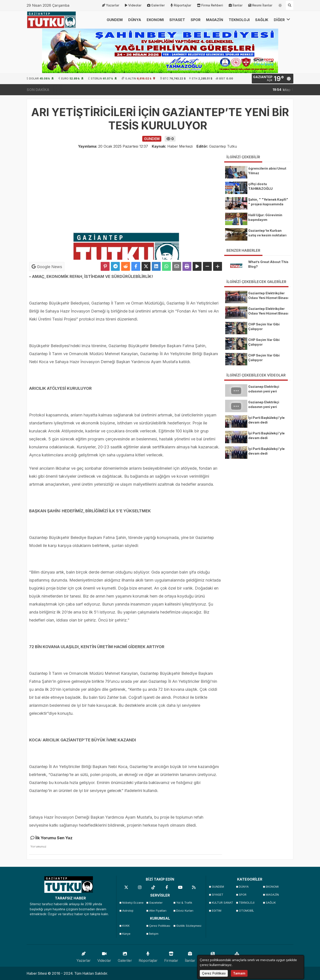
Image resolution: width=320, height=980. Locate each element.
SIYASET (177, 20)
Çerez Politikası (160, 926)
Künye (126, 934)
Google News (47, 267)
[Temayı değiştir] (280, 4)
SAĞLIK (262, 20)
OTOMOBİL (246, 911)
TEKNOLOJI (239, 20)
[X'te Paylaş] (146, 266)
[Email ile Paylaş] (177, 266)
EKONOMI (155, 20)
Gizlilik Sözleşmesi (188, 926)
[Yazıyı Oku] (197, 266)
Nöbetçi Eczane (133, 903)
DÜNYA (135, 20)
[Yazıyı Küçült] (207, 266)
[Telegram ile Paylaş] (115, 266)
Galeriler (156, 5)
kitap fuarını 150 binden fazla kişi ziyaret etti (278, 90)
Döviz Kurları (185, 911)
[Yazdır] (187, 266)
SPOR (196, 20)
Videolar (133, 5)
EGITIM (217, 911)
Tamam (239, 973)
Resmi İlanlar (260, 5)
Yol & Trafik (184, 903)
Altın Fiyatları (158, 911)
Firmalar (171, 956)
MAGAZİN (215, 20)
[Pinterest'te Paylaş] (105, 266)
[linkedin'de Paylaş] (156, 266)
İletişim (154, 934)
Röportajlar (181, 5)
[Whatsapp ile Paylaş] (166, 266)
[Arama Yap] (290, 5)
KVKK (126, 926)
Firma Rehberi (210, 5)
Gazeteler (156, 903)
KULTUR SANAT (222, 903)
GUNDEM (115, 20)
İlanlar (236, 5)
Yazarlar (111, 5)
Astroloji (128, 911)
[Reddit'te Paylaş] (126, 266)
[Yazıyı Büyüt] (218, 266)
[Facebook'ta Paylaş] (136, 266)
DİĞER (282, 20)
